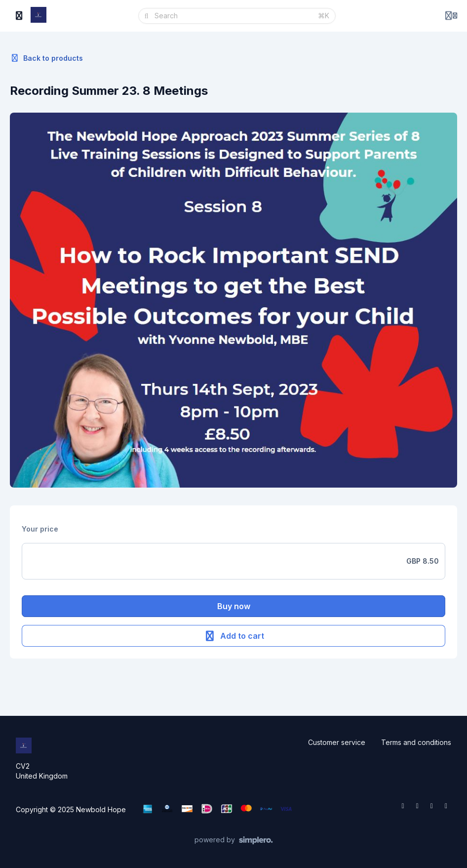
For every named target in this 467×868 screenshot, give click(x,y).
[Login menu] (451, 16)
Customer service (337, 742)
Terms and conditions (416, 742)
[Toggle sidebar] (19, 16)
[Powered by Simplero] (234, 840)
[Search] (233, 16)
